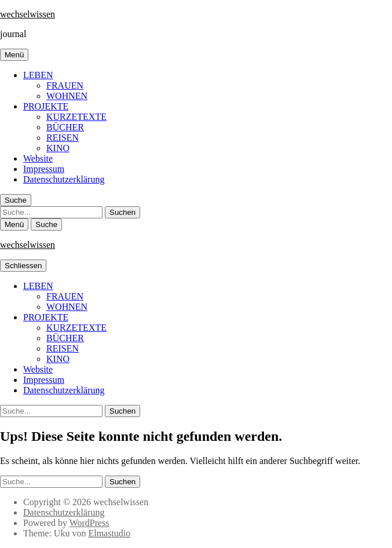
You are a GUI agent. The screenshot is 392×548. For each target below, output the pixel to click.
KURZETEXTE (76, 117)
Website (38, 158)
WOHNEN (67, 96)
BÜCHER (65, 127)
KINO (58, 148)
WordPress (89, 523)
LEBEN (38, 75)
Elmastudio (109, 533)
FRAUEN (65, 85)
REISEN (63, 138)
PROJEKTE (46, 106)
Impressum (44, 169)
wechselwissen (28, 14)
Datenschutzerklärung (64, 179)
